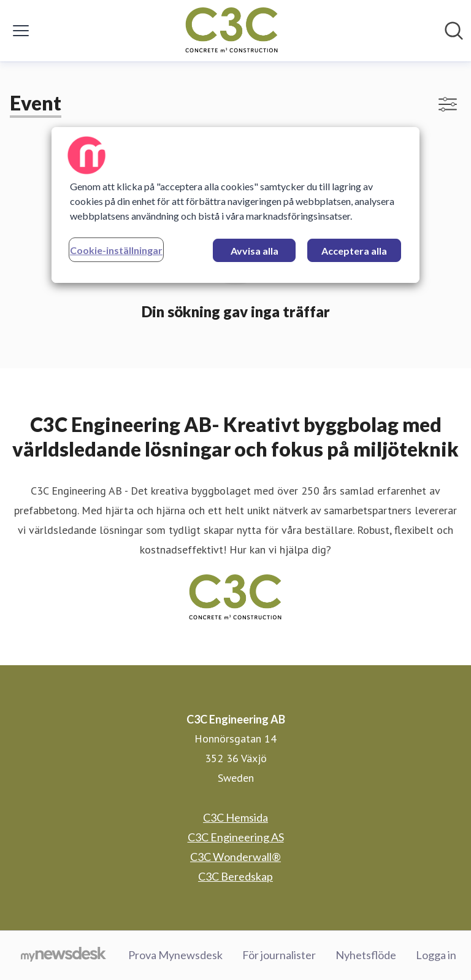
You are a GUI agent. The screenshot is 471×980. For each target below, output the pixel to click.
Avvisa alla (255, 251)
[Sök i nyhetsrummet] (454, 31)
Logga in (436, 955)
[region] (235, 205)
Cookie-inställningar (116, 250)
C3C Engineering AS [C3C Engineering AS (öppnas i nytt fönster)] (236, 837)
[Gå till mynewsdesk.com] (63, 955)
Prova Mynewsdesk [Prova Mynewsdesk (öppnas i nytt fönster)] (175, 955)
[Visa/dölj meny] (21, 31)
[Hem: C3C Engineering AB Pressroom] (232, 31)
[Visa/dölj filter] (448, 104)
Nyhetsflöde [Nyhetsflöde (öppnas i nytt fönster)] (366, 955)
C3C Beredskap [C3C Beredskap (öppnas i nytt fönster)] (235, 876)
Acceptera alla (354, 251)
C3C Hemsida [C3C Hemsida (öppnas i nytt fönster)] (235, 817)
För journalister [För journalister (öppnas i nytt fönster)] (279, 955)
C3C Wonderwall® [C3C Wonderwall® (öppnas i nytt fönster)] (235, 857)
